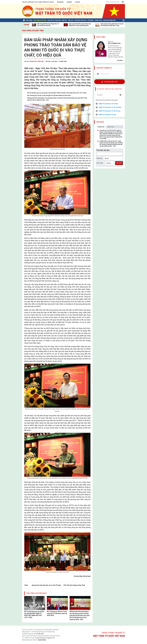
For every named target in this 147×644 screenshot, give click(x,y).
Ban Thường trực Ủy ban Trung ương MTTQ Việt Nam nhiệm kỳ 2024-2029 (57, 613)
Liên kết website (104, 68)
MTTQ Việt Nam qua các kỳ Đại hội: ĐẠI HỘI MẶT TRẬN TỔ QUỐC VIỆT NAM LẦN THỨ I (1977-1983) (34, 614)
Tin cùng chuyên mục (36, 593)
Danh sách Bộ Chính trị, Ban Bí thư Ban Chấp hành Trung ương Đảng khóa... (80, 25)
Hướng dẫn (101, 127)
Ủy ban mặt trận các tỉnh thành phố (109, 89)
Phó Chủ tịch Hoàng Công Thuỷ (74, 585)
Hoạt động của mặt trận (33, 31)
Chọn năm (100, 163)
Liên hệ (52, 2)
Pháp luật (111, 127)
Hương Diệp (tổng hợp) (37, 61)
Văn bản (100, 122)
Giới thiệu (101, 37)
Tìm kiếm (119, 163)
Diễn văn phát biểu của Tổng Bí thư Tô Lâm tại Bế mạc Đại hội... (48, 25)
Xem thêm (120, 60)
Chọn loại (99, 158)
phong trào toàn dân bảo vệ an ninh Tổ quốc (46, 585)
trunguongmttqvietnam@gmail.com (45, 638)
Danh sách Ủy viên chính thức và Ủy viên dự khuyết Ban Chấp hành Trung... (112, 25)
